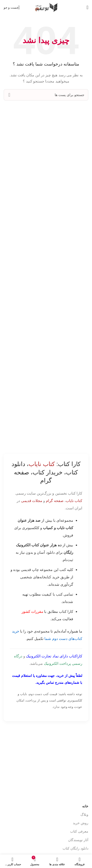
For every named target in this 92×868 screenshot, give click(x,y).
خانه (85, 806)
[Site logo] (46, 7)
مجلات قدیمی (32, 501)
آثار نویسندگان (78, 840)
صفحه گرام (55, 501)
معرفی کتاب (79, 831)
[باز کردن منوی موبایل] (87, 7)
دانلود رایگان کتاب (75, 848)
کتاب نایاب (74, 501)
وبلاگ (84, 815)
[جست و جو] (12, 7)
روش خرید (81, 823)
